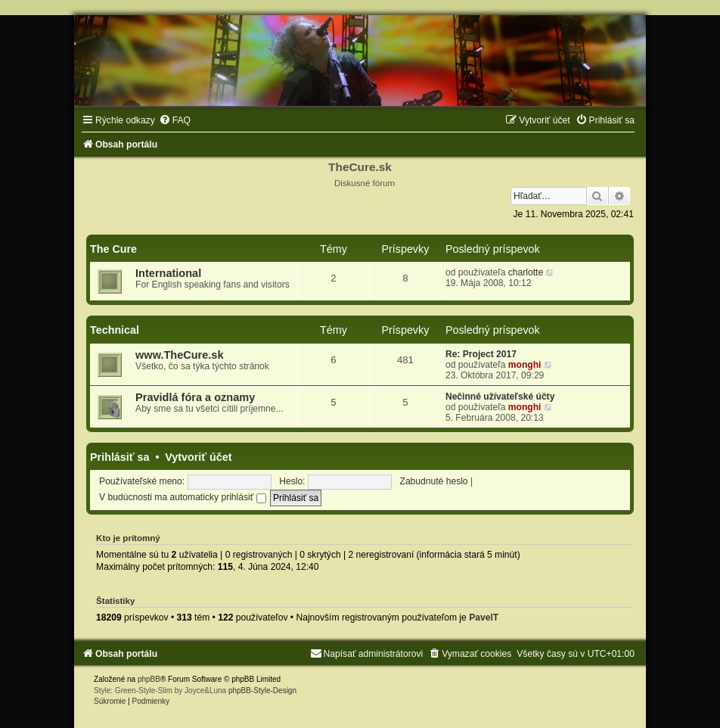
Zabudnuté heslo (434, 481)
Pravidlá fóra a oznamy (195, 397)
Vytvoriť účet (198, 457)
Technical (115, 330)
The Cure (113, 249)
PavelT (484, 618)
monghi (525, 365)
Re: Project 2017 (481, 354)
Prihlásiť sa (119, 457)
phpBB (149, 679)
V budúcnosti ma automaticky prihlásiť (183, 497)
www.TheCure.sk (179, 355)
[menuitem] (175, 120)
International (168, 273)
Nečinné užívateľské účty (500, 397)
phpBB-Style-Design (262, 691)
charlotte (526, 272)
